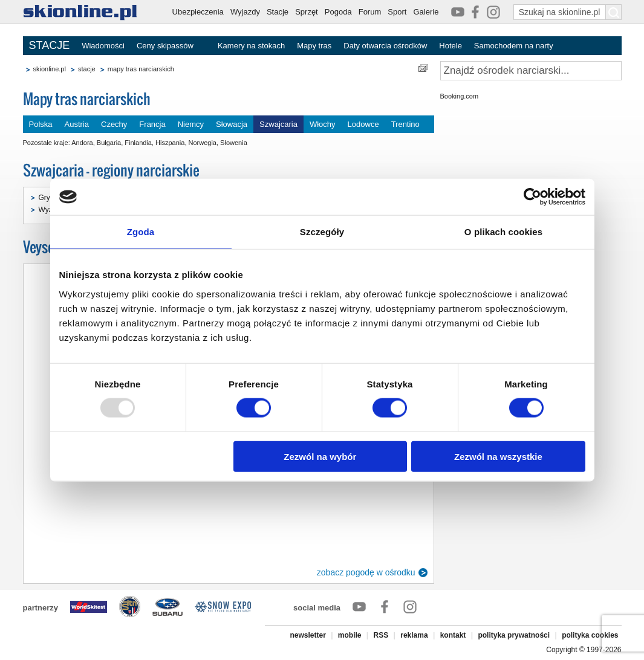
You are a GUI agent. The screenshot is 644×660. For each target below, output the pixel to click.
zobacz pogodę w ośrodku (366, 572)
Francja (152, 124)
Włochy (323, 124)
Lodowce (363, 124)
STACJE (50, 45)
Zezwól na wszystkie (498, 456)
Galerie (426, 12)
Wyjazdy (245, 12)
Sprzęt (307, 12)
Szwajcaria (278, 124)
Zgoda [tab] (141, 232)
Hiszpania (170, 143)
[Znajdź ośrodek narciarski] (531, 71)
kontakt (453, 635)
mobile (350, 635)
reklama (414, 635)
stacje (87, 69)
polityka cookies (590, 635)
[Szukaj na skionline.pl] (614, 12)
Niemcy (191, 124)
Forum (370, 12)
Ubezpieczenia (198, 12)
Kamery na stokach (251, 46)
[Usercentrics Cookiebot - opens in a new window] (532, 197)
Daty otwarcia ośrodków (385, 46)
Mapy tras (314, 46)
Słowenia (234, 143)
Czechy (114, 124)
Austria (77, 124)
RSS (381, 635)
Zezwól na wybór (320, 456)
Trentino (405, 124)
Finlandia (138, 143)
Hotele (450, 46)
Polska (41, 124)
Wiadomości (103, 46)
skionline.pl (50, 69)
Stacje (278, 12)
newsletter (307, 635)
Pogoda (338, 12)
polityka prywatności (514, 635)
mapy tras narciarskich (141, 69)
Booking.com (460, 96)
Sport (397, 12)
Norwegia (203, 143)
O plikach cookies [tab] (503, 232)
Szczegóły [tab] (322, 232)
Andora (82, 143)
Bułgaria (109, 143)
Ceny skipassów (165, 46)
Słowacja (232, 124)
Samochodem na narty (514, 46)
